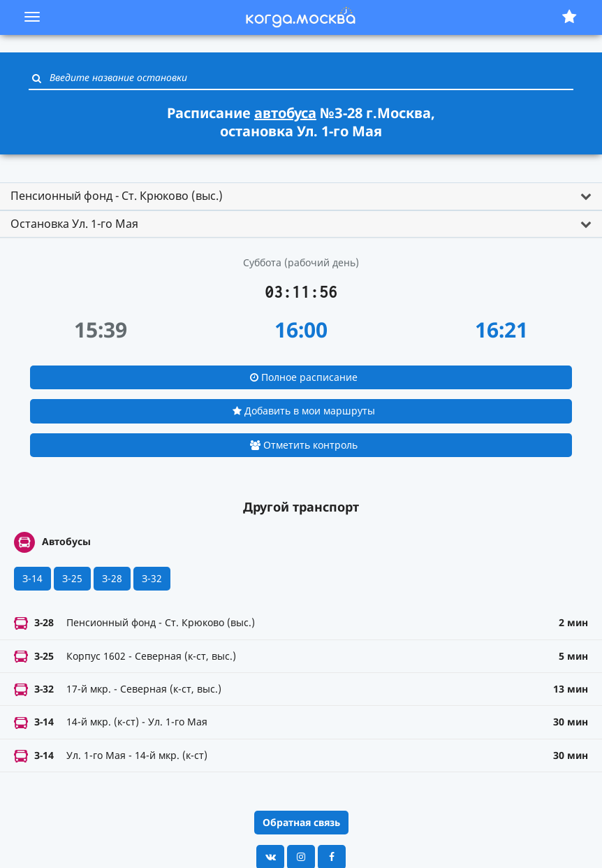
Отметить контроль (304, 445)
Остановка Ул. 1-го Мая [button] (74, 224)
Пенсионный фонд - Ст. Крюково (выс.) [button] (117, 196)
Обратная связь (301, 822)
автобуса (285, 113)
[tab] (301, 196)
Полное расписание (304, 377)
